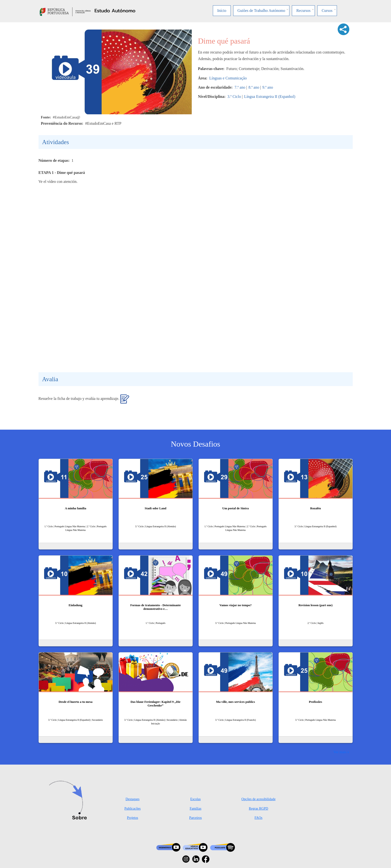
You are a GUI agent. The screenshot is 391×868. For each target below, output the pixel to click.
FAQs (258, 818)
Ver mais (340, 752)
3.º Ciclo (234, 97)
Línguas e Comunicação (228, 78)
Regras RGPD (258, 809)
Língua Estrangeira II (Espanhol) (270, 97)
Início (222, 11)
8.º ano (254, 87)
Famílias (195, 809)
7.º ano (240, 87)
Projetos (133, 818)
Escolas (195, 799)
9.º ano (268, 87)
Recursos (303, 11)
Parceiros (195, 818)
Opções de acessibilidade (259, 799)
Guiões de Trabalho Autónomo (261, 11)
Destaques (133, 799)
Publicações (132, 809)
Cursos (327, 11)
